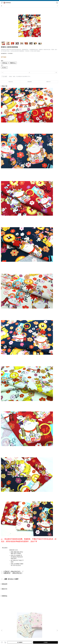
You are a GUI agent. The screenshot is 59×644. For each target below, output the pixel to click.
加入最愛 (4, 76)
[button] (57, 630)
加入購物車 (20, 642)
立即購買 (45, 642)
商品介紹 (11, 82)
